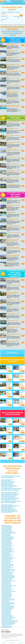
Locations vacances (13, 640)
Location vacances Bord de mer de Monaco (9, 493)
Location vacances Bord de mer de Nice (8, 497)
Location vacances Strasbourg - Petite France (9, 510)
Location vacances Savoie (6, 635)
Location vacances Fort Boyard (6, 507)
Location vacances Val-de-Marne (8, 578)
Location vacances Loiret (6, 556)
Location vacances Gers (6, 598)
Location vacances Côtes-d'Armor (8, 548)
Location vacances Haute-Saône (7, 568)
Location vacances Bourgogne (6, 542)
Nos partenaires (20, 638)
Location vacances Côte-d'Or (7, 543)
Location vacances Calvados (7, 539)
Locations (13, 12)
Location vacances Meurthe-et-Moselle (9, 591)
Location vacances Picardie (6, 612)
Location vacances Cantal (6, 536)
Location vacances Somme (7, 615)
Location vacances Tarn (6, 602)
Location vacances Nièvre (6, 544)
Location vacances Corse (5, 563)
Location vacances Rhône (6, 634)
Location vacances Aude (6, 582)
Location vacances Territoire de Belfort (9, 570)
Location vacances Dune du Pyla (7, 480)
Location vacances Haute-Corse (7, 565)
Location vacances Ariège (6, 596)
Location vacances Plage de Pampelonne (8, 485)
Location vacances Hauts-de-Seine (8, 575)
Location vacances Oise (6, 614)
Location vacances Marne (6, 562)
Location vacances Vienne (6, 620)
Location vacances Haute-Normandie (7, 570)
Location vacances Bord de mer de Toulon (8, 496)
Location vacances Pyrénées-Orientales (9, 586)
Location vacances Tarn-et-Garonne (8, 603)
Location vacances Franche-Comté (7, 566)
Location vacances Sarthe (6, 610)
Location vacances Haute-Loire (7, 537)
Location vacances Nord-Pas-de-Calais (8, 604)
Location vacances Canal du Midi (7, 512)
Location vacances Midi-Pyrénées (7, 595)
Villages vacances (20, 640)
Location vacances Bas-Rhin (7, 526)
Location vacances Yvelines (7, 580)
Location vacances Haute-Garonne (8, 599)
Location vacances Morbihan (7, 551)
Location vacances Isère (6, 632)
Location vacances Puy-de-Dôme (8, 537)
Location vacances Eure (6, 571)
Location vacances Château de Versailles (8, 508)
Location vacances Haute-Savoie (8, 631)
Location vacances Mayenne (7, 609)
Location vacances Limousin (6, 587)
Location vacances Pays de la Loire (7, 606)
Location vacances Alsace (6, 525)
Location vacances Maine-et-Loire (8, 608)
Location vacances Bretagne (6, 547)
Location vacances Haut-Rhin (7, 527)
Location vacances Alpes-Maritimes (8, 622)
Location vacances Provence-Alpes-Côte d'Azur (9, 621)
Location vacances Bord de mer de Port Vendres (10, 499)
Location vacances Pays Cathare (7, 505)
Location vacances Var (6, 625)
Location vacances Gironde (7, 530)
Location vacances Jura (6, 569)
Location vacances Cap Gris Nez (7, 483)
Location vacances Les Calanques (7, 487)
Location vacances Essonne (7, 574)
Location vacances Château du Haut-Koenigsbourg (10, 506)
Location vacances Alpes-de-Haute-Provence (10, 621)
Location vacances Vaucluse (7, 626)
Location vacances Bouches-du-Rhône (9, 623)
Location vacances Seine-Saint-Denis (8, 577)
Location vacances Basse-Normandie (8, 538)
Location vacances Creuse (6, 588)
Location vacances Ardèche (7, 629)
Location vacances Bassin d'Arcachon (8, 481)
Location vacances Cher (6, 553)
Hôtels (9, 12)
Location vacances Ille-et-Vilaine (7, 550)
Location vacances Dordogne (7, 529)
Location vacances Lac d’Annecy (7, 484)
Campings (4, 12)
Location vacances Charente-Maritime (8, 618)
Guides (12, 640)
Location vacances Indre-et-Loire (8, 555)
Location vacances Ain (6, 628)
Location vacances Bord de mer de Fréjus (8, 500)
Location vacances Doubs (6, 567)
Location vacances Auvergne (6, 534)
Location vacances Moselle (7, 593)
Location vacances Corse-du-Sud (8, 564)
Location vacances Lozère (6, 585)
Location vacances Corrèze (7, 587)
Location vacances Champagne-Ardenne (8, 558)
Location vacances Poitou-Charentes (7, 616)
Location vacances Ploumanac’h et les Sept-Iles (9, 486)
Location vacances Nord (6, 604)
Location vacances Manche (7, 540)
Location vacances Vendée (6, 611)
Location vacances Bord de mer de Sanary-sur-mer (10, 498)
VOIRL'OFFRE (23, 45)
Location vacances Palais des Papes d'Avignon (9, 511)
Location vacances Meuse (6, 592)
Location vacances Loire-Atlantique (8, 607)
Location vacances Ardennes (6, 481)
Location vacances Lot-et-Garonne (8, 532)
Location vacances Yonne (6, 546)
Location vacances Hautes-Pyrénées (8, 600)
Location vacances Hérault (6, 584)
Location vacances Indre (6, 554)
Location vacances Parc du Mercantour (8, 482)
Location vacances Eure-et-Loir (7, 554)
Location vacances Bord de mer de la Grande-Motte (10, 494)
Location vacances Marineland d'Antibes (8, 507)
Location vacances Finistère (7, 549)
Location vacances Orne (6, 541)
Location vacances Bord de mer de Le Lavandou (10, 492)
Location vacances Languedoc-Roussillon (8, 581)
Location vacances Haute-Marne (7, 561)
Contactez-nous (13, 638)
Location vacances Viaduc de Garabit (8, 509)
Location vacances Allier (6, 535)
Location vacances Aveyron (7, 597)
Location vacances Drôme (6, 630)
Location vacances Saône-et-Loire (8, 545)
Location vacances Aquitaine (6, 528)
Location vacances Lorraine (6, 590)
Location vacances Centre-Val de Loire (8, 552)
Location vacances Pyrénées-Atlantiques (9, 533)
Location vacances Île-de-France (7, 573)
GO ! (21, 15)
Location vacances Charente (7, 617)
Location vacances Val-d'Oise (7, 579)
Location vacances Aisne (6, 613)
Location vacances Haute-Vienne (8, 589)
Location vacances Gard (6, 583)
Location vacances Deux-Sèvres (7, 619)
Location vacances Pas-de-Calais (8, 605)
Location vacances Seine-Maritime (8, 572)
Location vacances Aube (6, 560)
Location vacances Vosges (6, 594)
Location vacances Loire (6, 633)
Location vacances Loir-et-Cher (7, 557)
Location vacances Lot (6, 601)
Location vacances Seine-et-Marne (8, 576)
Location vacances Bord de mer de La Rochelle (9, 495)
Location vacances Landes (6, 531)
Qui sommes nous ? (6, 638)
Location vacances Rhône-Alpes (7, 627)
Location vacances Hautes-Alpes (8, 624)
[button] (3, 642)
